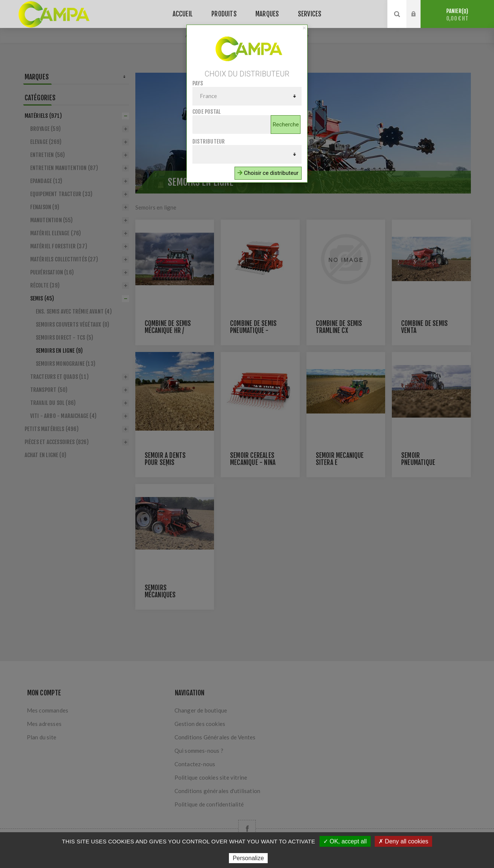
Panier (457, 15)
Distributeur (209, 141)
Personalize (248, 858)
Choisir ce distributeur (268, 173)
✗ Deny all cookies (403, 841)
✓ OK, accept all (345, 841)
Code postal (207, 112)
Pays (198, 83)
